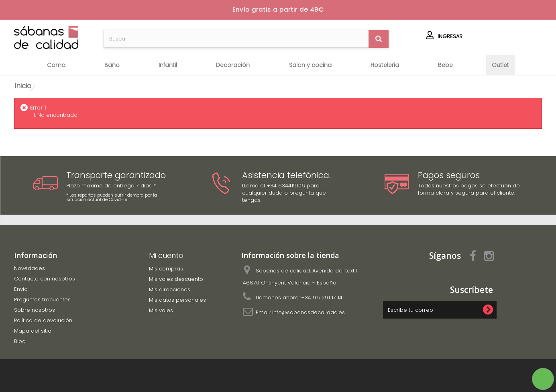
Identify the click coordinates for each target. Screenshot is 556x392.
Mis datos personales (177, 300)
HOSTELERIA (385, 65)
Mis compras (166, 269)
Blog (20, 341)
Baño (112, 65)
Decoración (233, 65)
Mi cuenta (166, 255)
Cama (56, 65)
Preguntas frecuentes (42, 300)
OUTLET (500, 65)
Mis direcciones (170, 289)
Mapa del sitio (33, 331)
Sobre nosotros (35, 310)
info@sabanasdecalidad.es (309, 312)
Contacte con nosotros (45, 279)
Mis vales (161, 310)
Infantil (168, 65)
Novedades (30, 268)
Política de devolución (43, 320)
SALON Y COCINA (310, 65)
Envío (21, 289)
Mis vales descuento (176, 279)
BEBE (445, 65)
